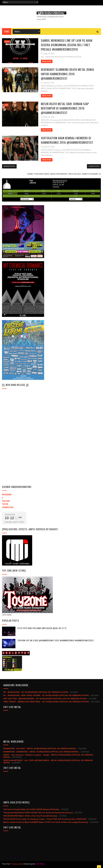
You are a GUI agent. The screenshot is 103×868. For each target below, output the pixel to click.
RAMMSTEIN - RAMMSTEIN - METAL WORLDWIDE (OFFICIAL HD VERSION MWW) (41, 752)
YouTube (6, 501)
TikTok (5, 504)
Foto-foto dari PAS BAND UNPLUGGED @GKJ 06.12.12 (42, 628)
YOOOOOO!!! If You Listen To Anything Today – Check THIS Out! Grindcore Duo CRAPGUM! (45, 819)
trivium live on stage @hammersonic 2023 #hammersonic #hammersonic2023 (56, 640)
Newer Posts (9, 166)
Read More (47, 61)
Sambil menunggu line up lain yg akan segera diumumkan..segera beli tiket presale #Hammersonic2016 (67, 45)
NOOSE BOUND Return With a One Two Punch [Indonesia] (30, 816)
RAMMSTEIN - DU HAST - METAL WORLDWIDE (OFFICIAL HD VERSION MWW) (40, 749)
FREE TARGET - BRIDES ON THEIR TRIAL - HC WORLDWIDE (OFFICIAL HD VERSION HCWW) (46, 702)
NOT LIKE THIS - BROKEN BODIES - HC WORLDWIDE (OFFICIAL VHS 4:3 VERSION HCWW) (45, 699)
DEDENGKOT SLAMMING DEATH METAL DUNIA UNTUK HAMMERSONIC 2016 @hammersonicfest (67, 74)
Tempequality (16, 864)
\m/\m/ (7, 42)
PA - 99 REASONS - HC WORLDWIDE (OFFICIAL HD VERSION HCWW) (36, 692)
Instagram (7, 494)
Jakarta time (10, 515)
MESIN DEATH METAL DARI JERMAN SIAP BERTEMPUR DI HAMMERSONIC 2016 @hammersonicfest (65, 108)
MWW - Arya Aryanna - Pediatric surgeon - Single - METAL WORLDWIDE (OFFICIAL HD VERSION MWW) (48, 756)
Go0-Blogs (40, 864)
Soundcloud (8, 507)
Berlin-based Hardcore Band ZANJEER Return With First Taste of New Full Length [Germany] (46, 822)
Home (7, 31)
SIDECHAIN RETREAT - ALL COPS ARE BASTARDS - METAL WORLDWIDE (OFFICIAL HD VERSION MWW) (48, 762)
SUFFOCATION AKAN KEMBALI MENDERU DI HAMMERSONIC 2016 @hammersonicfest (67, 140)
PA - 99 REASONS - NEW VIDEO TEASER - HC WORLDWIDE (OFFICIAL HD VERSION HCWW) (46, 695)
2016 (7, 139)
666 (6, 71)
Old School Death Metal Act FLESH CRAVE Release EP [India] (31, 809)
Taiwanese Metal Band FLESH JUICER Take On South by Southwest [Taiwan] (38, 813)
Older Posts (94, 166)
